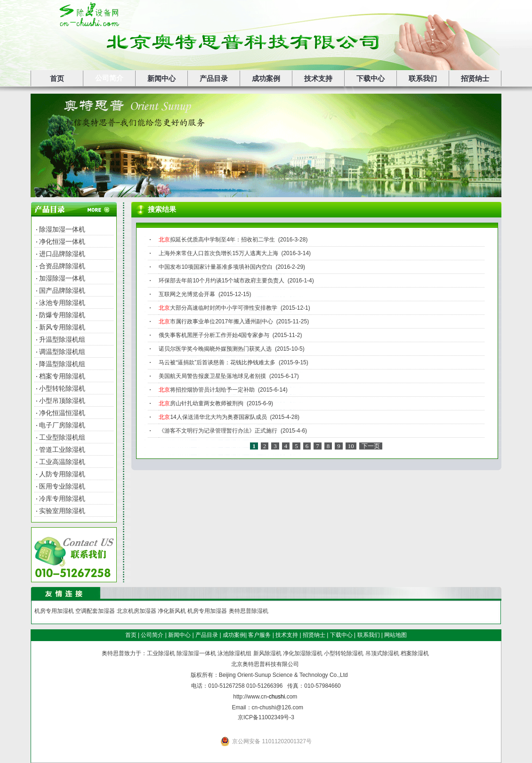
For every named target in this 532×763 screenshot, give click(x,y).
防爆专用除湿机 (62, 315)
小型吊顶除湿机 (62, 401)
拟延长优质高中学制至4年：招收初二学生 (217, 240)
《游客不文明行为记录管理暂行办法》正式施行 (218, 431)
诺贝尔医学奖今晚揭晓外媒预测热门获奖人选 (215, 349)
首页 (57, 79)
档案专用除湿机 (62, 376)
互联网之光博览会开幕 (187, 294)
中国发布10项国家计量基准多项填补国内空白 (215, 267)
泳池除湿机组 (234, 653)
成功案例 (266, 79)
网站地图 (395, 635)
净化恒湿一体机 (62, 241)
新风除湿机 (267, 653)
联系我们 (423, 79)
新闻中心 (161, 79)
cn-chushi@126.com (278, 707)
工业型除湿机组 (62, 437)
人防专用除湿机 (62, 474)
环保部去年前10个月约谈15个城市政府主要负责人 (222, 281)
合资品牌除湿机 (62, 266)
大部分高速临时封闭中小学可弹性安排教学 (218, 308)
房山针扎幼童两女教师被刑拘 (201, 403)
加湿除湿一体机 (62, 278)
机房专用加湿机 (54, 611)
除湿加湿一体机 (62, 229)
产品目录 (214, 79)
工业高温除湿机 (62, 462)
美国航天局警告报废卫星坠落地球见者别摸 (212, 376)
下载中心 (371, 79)
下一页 (371, 446)
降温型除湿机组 (62, 364)
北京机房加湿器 (137, 611)
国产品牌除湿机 (62, 290)
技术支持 (318, 79)
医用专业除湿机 (62, 486)
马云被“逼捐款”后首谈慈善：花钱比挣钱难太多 (217, 362)
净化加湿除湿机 (303, 653)
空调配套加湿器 (95, 611)
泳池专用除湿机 (62, 303)
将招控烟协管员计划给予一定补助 (207, 390)
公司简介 (109, 78)
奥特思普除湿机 (249, 611)
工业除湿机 (161, 653)
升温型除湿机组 (62, 339)
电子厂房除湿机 (62, 425)
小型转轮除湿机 (62, 388)
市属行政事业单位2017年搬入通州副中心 (216, 321)
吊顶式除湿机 (382, 653)
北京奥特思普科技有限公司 (265, 664)
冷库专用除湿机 (62, 498)
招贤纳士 (475, 79)
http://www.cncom (265, 697)
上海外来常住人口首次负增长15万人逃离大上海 (218, 253)
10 (351, 446)
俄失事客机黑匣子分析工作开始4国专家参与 (214, 335)
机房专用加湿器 (207, 611)
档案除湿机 (415, 653)
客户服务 (259, 635)
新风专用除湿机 (62, 327)
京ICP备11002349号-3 (266, 717)
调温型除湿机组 (62, 352)
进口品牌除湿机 (62, 254)
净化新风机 (172, 611)
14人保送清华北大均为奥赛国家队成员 (213, 417)
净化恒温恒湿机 (62, 413)
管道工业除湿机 (62, 450)
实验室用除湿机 (62, 511)
